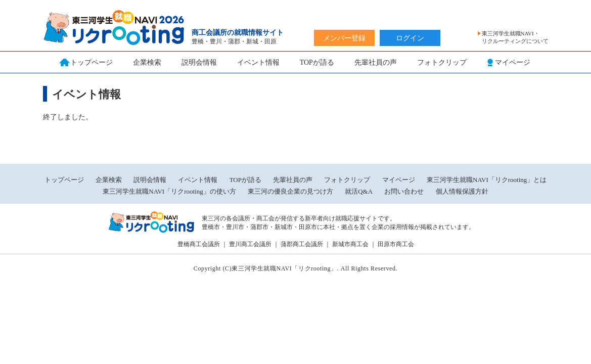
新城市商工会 (350, 244)
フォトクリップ (442, 62)
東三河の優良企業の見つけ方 (291, 191)
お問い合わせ (404, 191)
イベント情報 (258, 62)
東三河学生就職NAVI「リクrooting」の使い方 (169, 191)
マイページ (399, 180)
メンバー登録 (344, 38)
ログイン (410, 38)
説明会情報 (199, 62)
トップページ (64, 180)
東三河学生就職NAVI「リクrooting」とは (487, 180)
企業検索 (147, 62)
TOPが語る (317, 62)
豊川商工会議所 (250, 244)
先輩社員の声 (376, 62)
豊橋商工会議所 (199, 244)
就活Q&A (359, 191)
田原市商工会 (396, 244)
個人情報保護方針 (462, 191)
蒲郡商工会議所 (302, 244)
